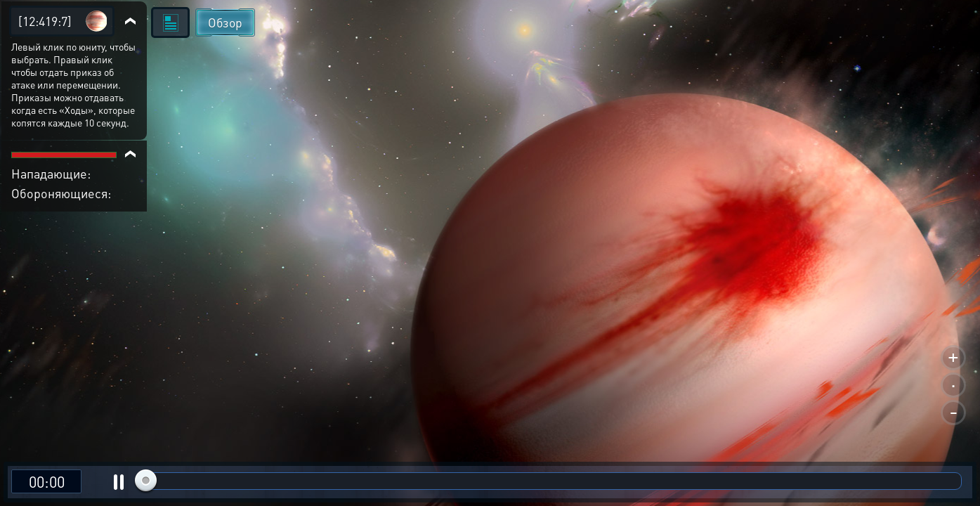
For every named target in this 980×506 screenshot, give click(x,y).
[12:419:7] (45, 21)
